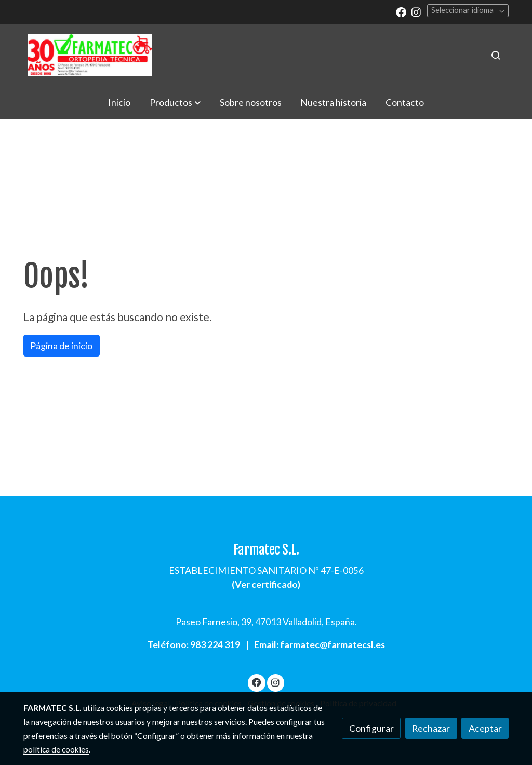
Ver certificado (266, 584)
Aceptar (485, 728)
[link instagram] (416, 11)
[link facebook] (401, 11)
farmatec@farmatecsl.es (332, 644)
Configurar (371, 728)
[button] (175, 102)
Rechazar (431, 728)
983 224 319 (215, 644)
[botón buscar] (496, 55)
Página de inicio (61, 346)
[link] (90, 55)
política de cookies (56, 749)
